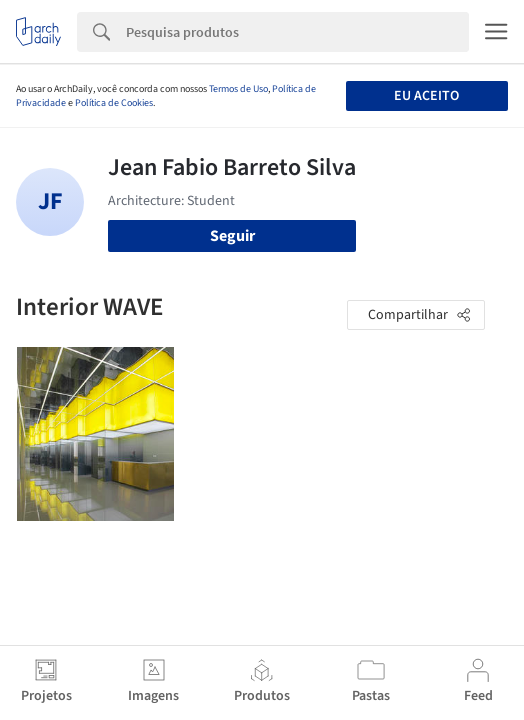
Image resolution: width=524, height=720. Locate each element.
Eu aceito (426, 96)
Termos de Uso (238, 89)
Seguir (232, 236)
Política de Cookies (114, 103)
